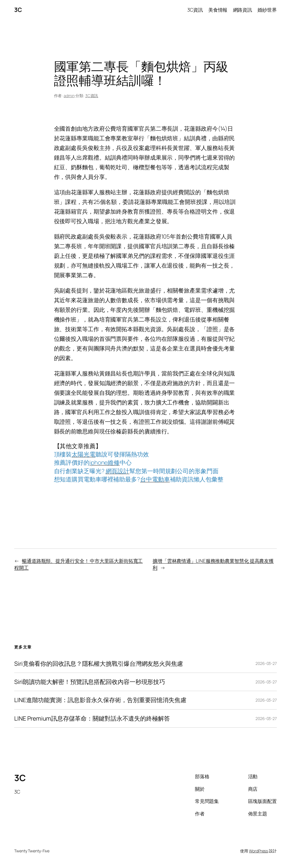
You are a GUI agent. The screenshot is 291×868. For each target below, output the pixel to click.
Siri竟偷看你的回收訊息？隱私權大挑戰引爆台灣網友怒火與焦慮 (99, 664)
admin (69, 96)
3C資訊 (92, 96)
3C (18, 10)
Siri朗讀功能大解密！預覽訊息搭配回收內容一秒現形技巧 (90, 682)
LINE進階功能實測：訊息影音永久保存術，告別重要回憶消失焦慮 (100, 700)
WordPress (258, 851)
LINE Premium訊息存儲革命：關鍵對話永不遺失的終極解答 (92, 718)
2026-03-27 (266, 663)
